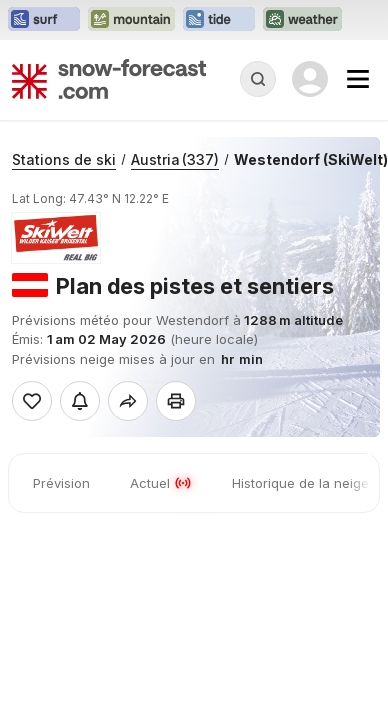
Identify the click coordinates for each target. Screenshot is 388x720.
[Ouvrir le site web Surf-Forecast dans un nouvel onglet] (44, 20)
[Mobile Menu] (358, 79)
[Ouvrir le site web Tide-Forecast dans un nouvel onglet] (219, 20)
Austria (175, 159)
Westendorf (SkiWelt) (311, 159)
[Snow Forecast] (109, 79)
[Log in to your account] (310, 79)
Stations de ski (64, 159)
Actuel (161, 483)
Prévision (61, 483)
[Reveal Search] (258, 79)
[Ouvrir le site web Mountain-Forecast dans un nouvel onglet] (131, 20)
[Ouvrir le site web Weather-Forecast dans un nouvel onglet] (302, 20)
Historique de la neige (300, 483)
